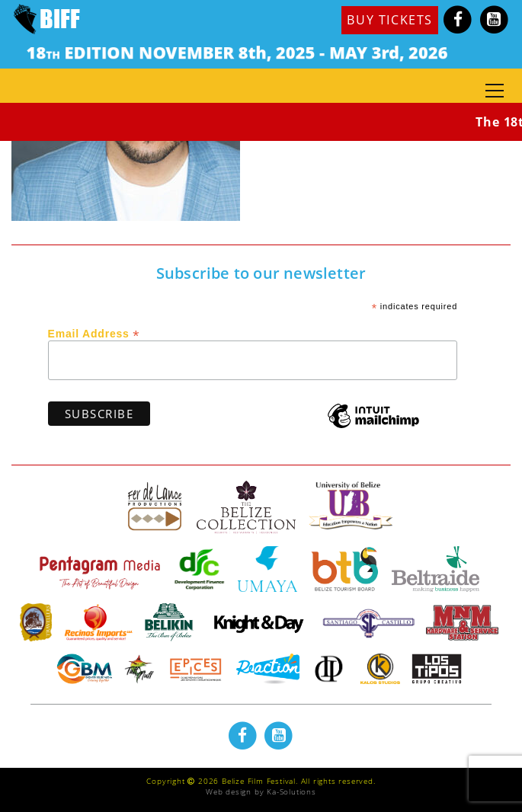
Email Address (94, 333)
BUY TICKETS (390, 20)
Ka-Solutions (291, 791)
